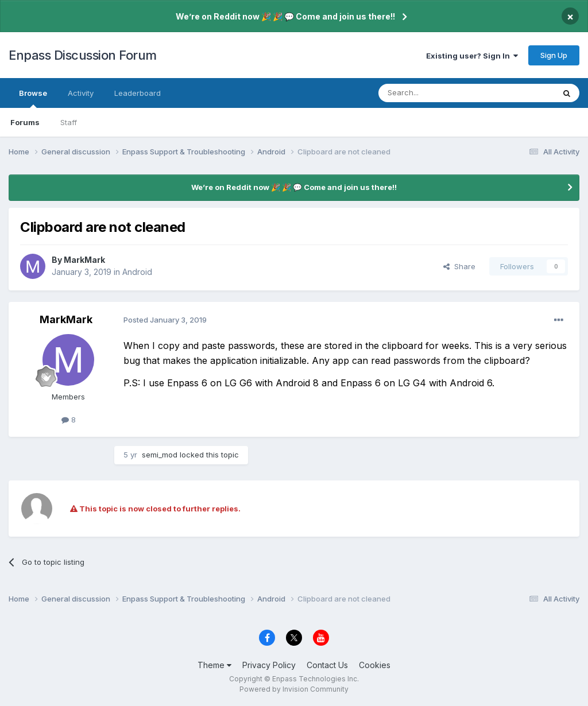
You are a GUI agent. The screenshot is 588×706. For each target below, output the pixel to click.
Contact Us (327, 665)
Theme (214, 665)
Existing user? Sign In (472, 56)
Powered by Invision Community (294, 689)
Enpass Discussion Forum (83, 55)
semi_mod (160, 455)
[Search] (437, 93)
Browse (33, 98)
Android (137, 272)
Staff (69, 122)
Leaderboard (138, 93)
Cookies (375, 665)
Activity (81, 93)
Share (459, 266)
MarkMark (84, 260)
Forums (25, 122)
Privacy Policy (269, 665)
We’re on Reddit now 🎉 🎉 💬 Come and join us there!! (285, 16)
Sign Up (554, 55)
